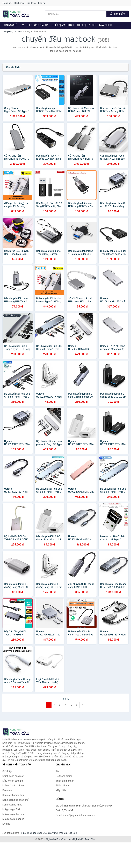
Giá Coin (73, 833)
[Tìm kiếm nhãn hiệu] (76, 14)
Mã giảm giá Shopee (13, 819)
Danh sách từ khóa (12, 805)
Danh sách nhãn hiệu (13, 795)
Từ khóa (18, 32)
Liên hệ (42, 3)
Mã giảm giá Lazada (13, 814)
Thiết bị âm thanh (63, 25)
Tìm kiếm (118, 14)
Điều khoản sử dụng (13, 781)
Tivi (22, 25)
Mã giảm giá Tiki (11, 809)
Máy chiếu (105, 25)
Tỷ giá (23, 833)
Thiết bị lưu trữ (86, 25)
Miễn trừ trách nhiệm (13, 786)
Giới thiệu (31, 3)
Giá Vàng (53, 833)
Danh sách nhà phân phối (16, 800)
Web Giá (63, 833)
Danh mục (20, 3)
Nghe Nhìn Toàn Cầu (84, 839)
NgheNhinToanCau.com (59, 839)
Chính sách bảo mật (13, 776)
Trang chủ (7, 3)
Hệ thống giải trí (38, 25)
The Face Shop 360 (37, 833)
